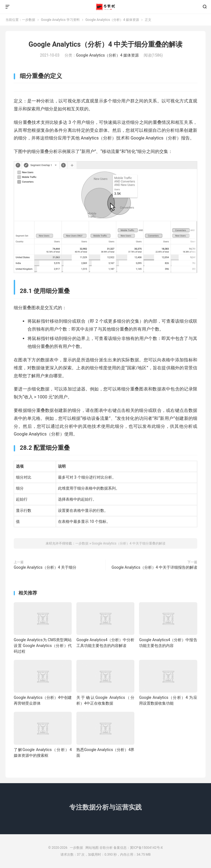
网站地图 (92, 848)
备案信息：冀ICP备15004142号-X (138, 848)
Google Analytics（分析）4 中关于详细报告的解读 (154, 567)
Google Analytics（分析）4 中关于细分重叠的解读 (105, 44)
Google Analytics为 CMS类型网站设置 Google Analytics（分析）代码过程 (43, 646)
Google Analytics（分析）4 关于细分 (45, 567)
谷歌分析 (106, 848)
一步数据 (105, 7)
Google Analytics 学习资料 (60, 20)
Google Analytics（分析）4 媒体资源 (112, 20)
